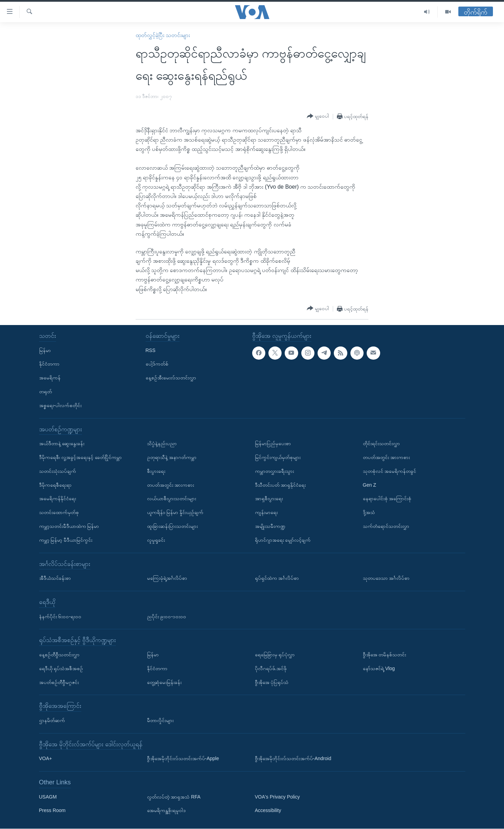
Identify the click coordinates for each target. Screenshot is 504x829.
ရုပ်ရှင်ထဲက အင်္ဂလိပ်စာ (277, 578)
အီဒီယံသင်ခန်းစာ (55, 578)
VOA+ (46, 759)
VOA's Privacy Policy (277, 797)
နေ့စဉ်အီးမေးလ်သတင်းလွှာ (171, 378)
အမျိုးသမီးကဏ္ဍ (270, 526)
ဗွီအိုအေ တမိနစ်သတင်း (385, 655)
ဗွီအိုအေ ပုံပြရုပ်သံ (272, 682)
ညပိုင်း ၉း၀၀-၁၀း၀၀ (167, 616)
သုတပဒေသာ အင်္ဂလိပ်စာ (386, 578)
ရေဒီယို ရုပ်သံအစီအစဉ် (61, 668)
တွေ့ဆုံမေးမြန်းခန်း (164, 682)
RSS (151, 350)
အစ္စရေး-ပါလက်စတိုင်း (61, 405)
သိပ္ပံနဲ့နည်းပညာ (162, 444)
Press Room (52, 811)
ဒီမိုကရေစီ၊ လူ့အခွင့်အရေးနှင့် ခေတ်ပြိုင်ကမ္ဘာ (81, 457)
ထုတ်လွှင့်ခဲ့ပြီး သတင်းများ (163, 35)
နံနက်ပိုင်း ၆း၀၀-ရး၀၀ (60, 616)
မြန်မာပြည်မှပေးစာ (273, 444)
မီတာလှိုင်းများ (160, 720)
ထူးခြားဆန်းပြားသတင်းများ (172, 526)
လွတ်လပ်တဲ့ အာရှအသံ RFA (174, 797)
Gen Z (370, 485)
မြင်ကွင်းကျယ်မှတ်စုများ (278, 457)
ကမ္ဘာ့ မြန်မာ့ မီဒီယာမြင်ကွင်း (66, 540)
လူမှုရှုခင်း (156, 540)
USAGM (48, 797)
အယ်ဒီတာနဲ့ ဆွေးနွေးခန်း (62, 444)
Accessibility (268, 811)
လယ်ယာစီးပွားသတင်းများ (172, 499)
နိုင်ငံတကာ (49, 364)
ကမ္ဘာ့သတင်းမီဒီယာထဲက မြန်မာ (69, 526)
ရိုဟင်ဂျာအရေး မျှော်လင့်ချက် (283, 540)
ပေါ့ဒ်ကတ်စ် (157, 364)
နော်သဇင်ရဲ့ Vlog (379, 668)
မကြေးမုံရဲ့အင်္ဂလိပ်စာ (167, 578)
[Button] (318, 116)
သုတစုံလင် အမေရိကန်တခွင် (390, 471)
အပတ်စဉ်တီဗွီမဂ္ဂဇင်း (59, 682)
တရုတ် (45, 391)
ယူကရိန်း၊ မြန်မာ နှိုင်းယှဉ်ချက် (175, 513)
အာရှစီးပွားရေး (269, 499)
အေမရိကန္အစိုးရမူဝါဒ (166, 811)
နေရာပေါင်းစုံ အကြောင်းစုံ (387, 499)
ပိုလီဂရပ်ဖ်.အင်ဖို (271, 668)
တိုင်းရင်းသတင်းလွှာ (381, 444)
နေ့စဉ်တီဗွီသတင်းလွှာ (59, 655)
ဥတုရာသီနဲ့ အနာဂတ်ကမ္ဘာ (172, 457)
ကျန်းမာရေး (266, 513)
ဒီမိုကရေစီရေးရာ (55, 485)
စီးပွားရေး (156, 471)
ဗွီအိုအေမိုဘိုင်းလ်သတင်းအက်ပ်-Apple (183, 759)
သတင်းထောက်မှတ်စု (59, 513)
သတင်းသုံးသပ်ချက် (58, 471)
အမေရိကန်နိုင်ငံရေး (58, 499)
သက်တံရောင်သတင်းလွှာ (386, 526)
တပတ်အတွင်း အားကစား (171, 485)
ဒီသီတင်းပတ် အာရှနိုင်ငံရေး (281, 485)
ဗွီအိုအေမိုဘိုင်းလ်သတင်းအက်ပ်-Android (293, 759)
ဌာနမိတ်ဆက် (52, 720)
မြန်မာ (45, 350)
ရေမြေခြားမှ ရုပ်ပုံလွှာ (275, 655)
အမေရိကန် (50, 378)
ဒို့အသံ (369, 513)
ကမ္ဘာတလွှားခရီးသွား (274, 471)
